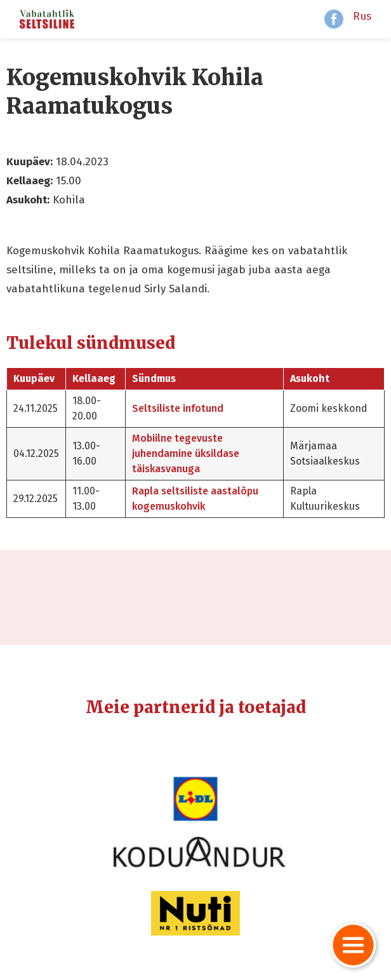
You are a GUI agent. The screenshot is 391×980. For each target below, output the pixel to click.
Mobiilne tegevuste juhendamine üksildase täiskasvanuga (186, 453)
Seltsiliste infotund (178, 408)
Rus (362, 16)
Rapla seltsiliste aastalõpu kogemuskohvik (195, 499)
